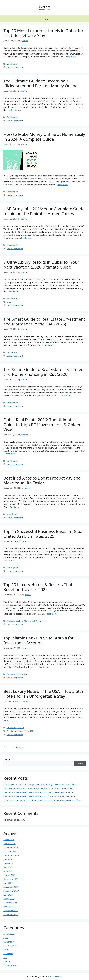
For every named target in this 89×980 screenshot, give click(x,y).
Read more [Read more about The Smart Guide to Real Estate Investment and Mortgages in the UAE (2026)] (47, 345)
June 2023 (8, 895)
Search (7, 759)
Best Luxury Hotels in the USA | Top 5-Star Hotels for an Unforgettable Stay (43, 694)
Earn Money (12, 64)
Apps (6, 938)
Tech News (36, 621)
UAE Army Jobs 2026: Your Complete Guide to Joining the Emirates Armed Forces (44, 211)
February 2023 (10, 903)
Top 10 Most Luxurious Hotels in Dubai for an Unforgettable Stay (43, 33)
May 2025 (8, 867)
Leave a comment (15, 67)
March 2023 (9, 899)
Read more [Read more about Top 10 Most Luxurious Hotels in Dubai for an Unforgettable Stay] (71, 57)
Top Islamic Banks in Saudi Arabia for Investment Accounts (39, 640)
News (6, 950)
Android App (12, 514)
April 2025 (8, 871)
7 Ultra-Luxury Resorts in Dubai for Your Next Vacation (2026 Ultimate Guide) (41, 265)
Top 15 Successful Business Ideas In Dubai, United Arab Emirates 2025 (44, 534)
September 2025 (11, 855)
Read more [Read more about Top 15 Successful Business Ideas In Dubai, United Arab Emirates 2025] (9, 560)
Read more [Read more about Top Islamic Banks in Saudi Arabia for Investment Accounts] (44, 667)
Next (20, 747)
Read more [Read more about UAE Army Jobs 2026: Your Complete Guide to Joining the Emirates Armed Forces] (26, 238)
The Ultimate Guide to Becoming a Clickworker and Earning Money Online (40, 83)
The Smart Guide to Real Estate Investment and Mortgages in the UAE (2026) (44, 321)
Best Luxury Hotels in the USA (20, 731)
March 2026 (9, 840)
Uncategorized (13, 245)
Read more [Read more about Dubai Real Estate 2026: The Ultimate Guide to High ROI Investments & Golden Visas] (11, 454)
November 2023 (11, 887)
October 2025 (10, 851)
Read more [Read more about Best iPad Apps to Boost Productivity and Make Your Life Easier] (15, 507)
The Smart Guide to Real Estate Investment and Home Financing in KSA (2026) (44, 372)
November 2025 (11, 847)
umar (9, 302)
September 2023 (11, 891)
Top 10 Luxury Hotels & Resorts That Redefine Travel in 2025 (38, 587)
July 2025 (8, 859)
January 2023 (10, 907)
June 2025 (8, 863)
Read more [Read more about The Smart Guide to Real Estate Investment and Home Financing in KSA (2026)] (66, 395)
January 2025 (10, 875)
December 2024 (11, 879)
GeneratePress (56, 976)
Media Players (10, 946)
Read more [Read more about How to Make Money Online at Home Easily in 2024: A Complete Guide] (63, 185)
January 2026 (10, 844)
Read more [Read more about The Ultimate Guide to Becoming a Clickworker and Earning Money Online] (16, 110)
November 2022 (11, 915)
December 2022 (11, 911)
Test (5, 958)
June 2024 (8, 883)
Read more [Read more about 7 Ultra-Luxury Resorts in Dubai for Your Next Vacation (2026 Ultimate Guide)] (14, 291)
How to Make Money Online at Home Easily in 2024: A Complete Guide (44, 137)
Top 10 (21, 728)
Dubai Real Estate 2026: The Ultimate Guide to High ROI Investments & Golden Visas (42, 425)
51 (14, 747)
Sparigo (45, 6)
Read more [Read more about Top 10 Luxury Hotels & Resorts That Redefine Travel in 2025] (52, 614)
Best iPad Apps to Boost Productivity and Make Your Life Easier (42, 480)
